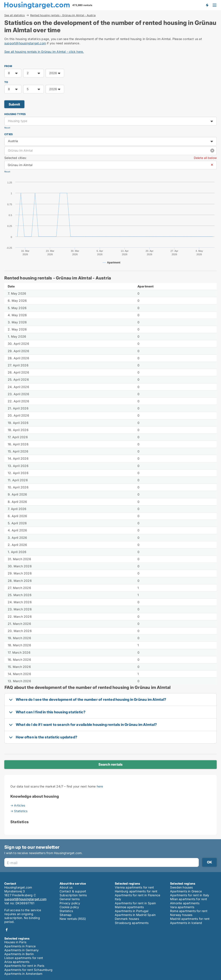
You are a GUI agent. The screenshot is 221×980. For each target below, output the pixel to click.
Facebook (7, 930)
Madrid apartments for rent (190, 919)
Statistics (66, 911)
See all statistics (15, 15)
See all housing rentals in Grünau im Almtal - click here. (44, 52)
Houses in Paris (15, 942)
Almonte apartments (185, 903)
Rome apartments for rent (189, 911)
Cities (9, 134)
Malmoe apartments (129, 907)
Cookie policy (69, 907)
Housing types (15, 114)
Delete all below (205, 158)
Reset (7, 128)
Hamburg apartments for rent (136, 891)
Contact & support (73, 891)
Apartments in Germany (21, 950)
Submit (14, 104)
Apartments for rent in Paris (24, 966)
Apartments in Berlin (19, 954)
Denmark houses (127, 919)
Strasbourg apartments (132, 923)
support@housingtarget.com (25, 43)
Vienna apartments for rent (134, 887)
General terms (70, 899)
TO (6, 82)
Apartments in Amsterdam (23, 974)
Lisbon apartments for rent (24, 958)
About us (66, 887)
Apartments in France (20, 946)
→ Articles (18, 805)
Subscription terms (73, 895)
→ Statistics (19, 811)
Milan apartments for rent (189, 899)
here (100, 786)
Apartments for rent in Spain (135, 903)
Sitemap (66, 915)
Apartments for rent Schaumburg (28, 970)
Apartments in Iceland (186, 923)
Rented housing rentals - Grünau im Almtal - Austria (63, 15)
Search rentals (111, 764)
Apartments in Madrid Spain (135, 915)
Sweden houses (182, 887)
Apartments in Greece (186, 891)
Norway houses (181, 915)
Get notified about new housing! (207, 5)
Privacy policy (70, 903)
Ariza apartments (17, 962)
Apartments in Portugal (132, 911)
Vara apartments (182, 907)
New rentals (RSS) (73, 919)
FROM (8, 66)
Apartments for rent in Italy (190, 895)
